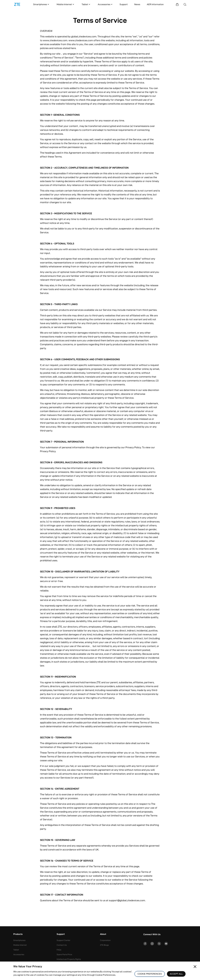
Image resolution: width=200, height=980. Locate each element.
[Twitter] (161, 944)
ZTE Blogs (104, 945)
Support (124, 4)
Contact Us (62, 945)
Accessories (105, 4)
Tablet (86, 4)
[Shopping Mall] (177, 4)
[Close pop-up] (195, 967)
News (137, 4)
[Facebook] (146, 944)
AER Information (155, 4)
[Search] (185, 4)
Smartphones (41, 4)
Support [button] (61, 934)
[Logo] (17, 4)
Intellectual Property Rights (69, 959)
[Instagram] (153, 944)
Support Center (63, 940)
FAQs (59, 950)
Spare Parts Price (64, 954)
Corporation (105, 940)
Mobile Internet (66, 4)
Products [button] (18, 934)
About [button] (103, 934)
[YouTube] (169, 944)
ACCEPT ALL (176, 974)
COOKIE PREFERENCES (150, 974)
